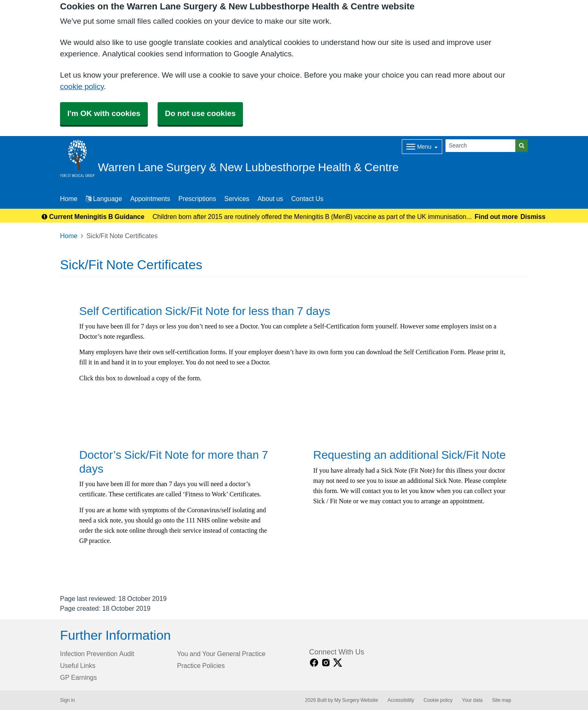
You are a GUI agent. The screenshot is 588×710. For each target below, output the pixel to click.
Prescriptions (197, 199)
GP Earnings (78, 677)
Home (69, 236)
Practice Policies (201, 665)
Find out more (496, 217)
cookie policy (82, 86)
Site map (502, 700)
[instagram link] (326, 663)
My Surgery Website (356, 700)
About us (271, 199)
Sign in (67, 700)
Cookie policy (438, 700)
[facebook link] (314, 663)
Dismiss (533, 217)
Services (237, 199)
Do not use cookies (200, 113)
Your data (472, 700)
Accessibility (401, 700)
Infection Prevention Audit (97, 654)
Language (104, 199)
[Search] (481, 146)
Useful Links (78, 665)
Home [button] (69, 199)
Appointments (150, 199)
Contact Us (307, 199)
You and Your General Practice (222, 654)
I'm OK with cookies (104, 113)
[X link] (338, 663)
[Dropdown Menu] (422, 147)
